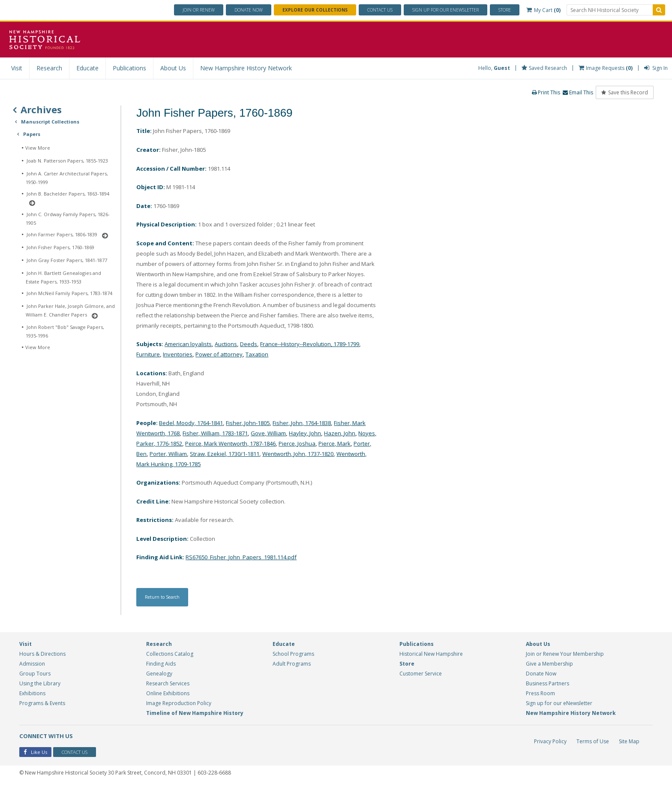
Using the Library (40, 703)
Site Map (629, 761)
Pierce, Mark (154, 469)
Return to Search (167, 617)
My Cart (543, 10)
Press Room (540, 713)
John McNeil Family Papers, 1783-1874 (69, 293)
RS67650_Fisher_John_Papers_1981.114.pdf (247, 576)
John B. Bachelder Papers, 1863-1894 (68, 194)
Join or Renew (199, 10)
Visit (17, 68)
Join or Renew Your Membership (565, 674)
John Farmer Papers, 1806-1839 (62, 234)
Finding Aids (161, 683)
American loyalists (191, 359)
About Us (173, 68)
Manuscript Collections (50, 122)
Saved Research (544, 68)
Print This (545, 92)
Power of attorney (241, 369)
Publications (129, 68)
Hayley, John (338, 449)
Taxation (283, 369)
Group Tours (35, 693)
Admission (32, 683)
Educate (87, 68)
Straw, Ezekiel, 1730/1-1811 (292, 469)
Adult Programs (292, 683)
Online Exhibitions (168, 713)
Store (505, 10)
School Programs (293, 674)
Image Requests (606, 68)
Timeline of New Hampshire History (195, 733)
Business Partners (547, 703)
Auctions (232, 359)
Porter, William (230, 469)
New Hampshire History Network (246, 68)
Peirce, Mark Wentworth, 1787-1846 (278, 459)
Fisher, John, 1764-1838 (321, 439)
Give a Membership (549, 683)
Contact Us (380, 10)
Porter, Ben (190, 469)
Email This (577, 92)
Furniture (166, 369)
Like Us (35, 773)
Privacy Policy (549, 761)
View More (38, 148)
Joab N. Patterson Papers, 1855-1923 (67, 161)
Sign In (656, 68)
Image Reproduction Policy (179, 723)
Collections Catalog (170, 674)
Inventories (197, 369)
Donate (249, 10)
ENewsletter (445, 10)
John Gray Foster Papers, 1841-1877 (67, 260)
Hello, (494, 68)
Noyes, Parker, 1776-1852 (188, 459)
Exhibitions (32, 713)
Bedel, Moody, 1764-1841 (197, 439)
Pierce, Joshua (351, 459)
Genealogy (159, 693)
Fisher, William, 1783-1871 (240, 449)
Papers (32, 134)
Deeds (256, 359)
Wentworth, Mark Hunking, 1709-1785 (238, 480)
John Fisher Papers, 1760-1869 (60, 247)
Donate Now (541, 693)
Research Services (168, 703)
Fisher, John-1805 (260, 439)
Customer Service (421, 693)
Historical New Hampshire (431, 674)
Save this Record (625, 92)
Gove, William (299, 449)
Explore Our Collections (315, 10)
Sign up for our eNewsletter (559, 723)
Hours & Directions (42, 674)
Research (49, 68)
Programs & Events (42, 723)
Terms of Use (592, 761)
